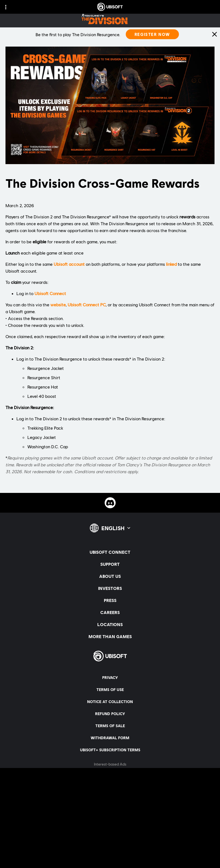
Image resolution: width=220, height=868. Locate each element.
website (58, 305)
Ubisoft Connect (50, 293)
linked (171, 264)
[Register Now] (152, 34)
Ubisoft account (69, 264)
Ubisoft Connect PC (87, 305)
